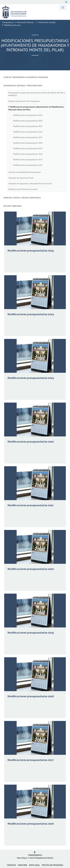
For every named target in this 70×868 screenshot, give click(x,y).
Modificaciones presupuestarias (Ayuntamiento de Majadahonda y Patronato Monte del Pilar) (36, 108)
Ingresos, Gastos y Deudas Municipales (22, 198)
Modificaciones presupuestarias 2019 (28, 148)
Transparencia (8, 22)
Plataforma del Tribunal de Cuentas (23, 189)
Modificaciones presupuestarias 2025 (28, 115)
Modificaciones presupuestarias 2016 (28, 165)
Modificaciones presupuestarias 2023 (28, 126)
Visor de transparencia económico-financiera (26, 77)
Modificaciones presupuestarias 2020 (28, 143)
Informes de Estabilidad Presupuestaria (25, 172)
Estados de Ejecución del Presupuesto (24, 101)
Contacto (11, 865)
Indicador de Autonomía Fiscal (21, 178)
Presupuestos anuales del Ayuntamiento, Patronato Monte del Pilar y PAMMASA (37, 94)
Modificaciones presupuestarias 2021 (28, 137)
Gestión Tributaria (13, 206)
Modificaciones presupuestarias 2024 (28, 121)
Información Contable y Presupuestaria (23, 86)
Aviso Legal (34, 865)
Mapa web (22, 865)
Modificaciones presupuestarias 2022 (28, 132)
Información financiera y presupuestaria (33, 22)
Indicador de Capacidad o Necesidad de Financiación (30, 184)
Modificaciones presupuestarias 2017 (28, 160)
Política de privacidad (52, 865)
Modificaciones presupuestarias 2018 (28, 154)
